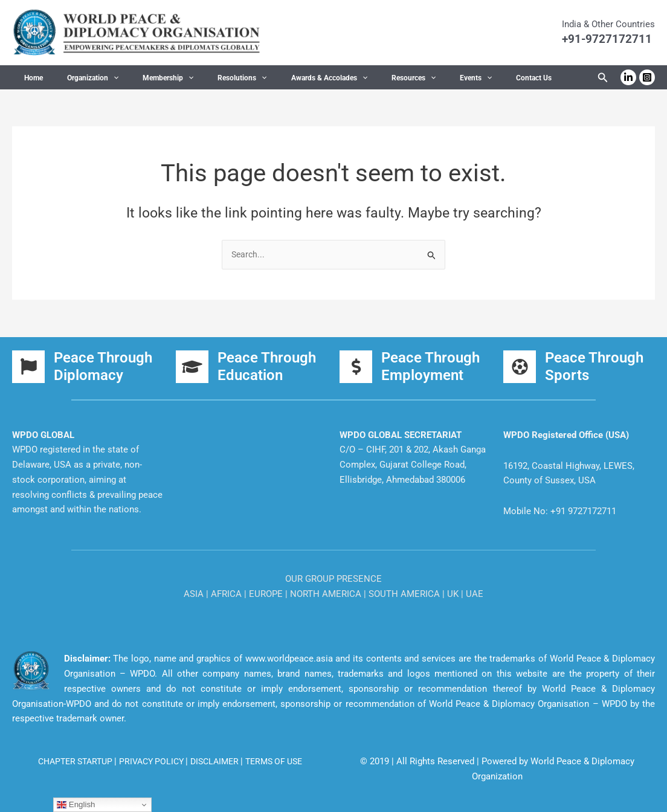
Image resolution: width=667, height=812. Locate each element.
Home (29, 78)
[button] (99, 78)
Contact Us (461, 78)
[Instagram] (647, 77)
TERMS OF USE (282, 761)
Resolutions (208, 78)
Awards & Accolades (286, 78)
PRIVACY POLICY (151, 761)
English (76, 805)
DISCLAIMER (219, 761)
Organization (78, 78)
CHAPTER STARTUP (69, 761)
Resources (360, 78)
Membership (144, 78)
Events (413, 78)
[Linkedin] (628, 77)
